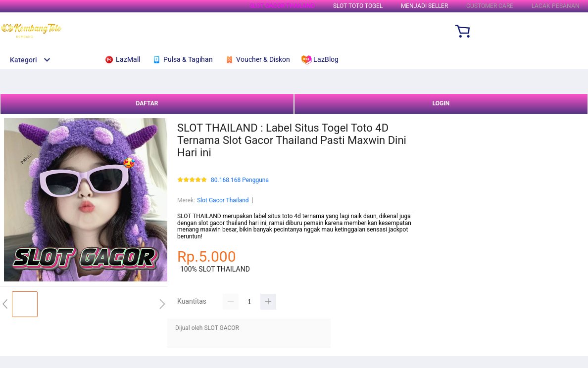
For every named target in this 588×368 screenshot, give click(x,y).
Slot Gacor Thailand (223, 200)
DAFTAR (147, 103)
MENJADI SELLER (424, 6)
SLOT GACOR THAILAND (282, 6)
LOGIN (441, 103)
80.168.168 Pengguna (240, 180)
